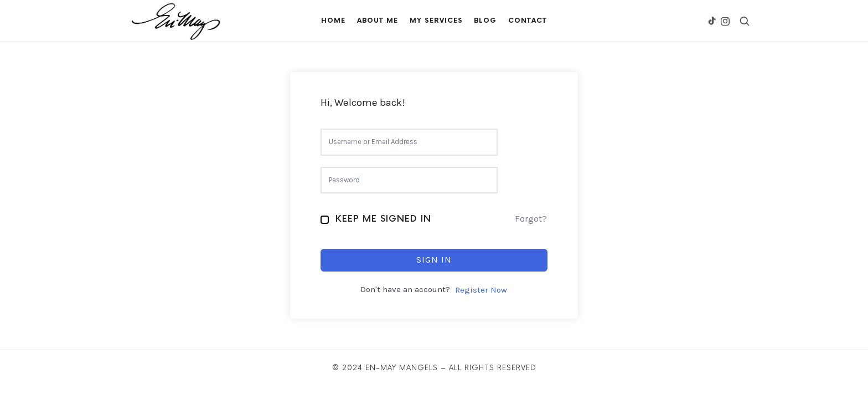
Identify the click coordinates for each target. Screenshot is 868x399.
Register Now (481, 290)
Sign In (434, 260)
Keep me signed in (383, 219)
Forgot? (531, 219)
